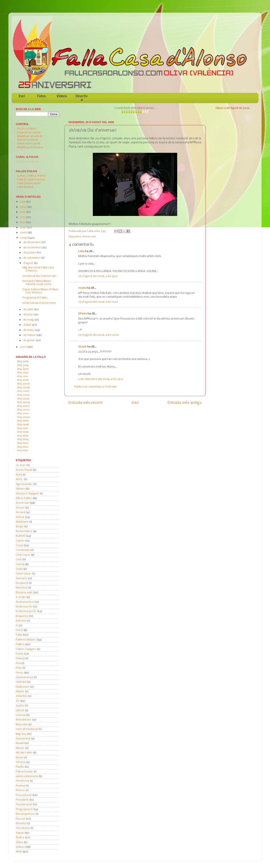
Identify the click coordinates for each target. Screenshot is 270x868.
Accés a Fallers (27, 129)
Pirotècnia (22, 781)
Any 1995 (23, 436)
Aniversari (89, 237)
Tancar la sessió (28, 140)
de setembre (32, 258)
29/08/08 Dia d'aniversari (39, 276)
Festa (20, 654)
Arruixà (21, 512)
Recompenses (25, 814)
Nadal (20, 743)
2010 (23, 228)
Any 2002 (23, 410)
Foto (19, 668)
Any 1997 (23, 428)
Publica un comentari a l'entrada (95, 387)
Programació (24, 809)
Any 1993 (23, 443)
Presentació (24, 795)
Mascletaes (24, 720)
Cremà (20, 564)
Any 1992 (23, 447)
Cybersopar (23, 574)
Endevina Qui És (26, 611)
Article (20, 517)
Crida (19, 569)
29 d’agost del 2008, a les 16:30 (99, 335)
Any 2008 (23, 388)
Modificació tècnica (30, 147)
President (22, 800)
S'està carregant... (28, 162)
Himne (20, 692)
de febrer (30, 335)
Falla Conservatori (29, 183)
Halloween (23, 687)
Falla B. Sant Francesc (32, 180)
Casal (19, 545)
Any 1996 (23, 432)
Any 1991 (22, 451)
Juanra (20, 706)
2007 (24, 347)
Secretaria (23, 828)
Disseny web (24, 593)
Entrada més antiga (184, 403)
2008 (24, 238)
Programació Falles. (35, 298)
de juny (28, 315)
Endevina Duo (25, 602)
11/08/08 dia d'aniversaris (39, 303)
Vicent (82, 347)
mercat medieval (27, 729)
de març (29, 330)
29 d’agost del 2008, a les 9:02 (98, 302)
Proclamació (24, 805)
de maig (29, 320)
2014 (23, 207)
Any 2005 (23, 399)
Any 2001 (23, 413)
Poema (20, 786)
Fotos (42, 96)
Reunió (20, 819)
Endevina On (24, 607)
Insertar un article (29, 132)
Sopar (20, 833)
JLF (18, 701)
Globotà (21, 682)
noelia (82, 288)
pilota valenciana (27, 776)
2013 (23, 212)
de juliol (28, 310)
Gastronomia (24, 677)
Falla (19, 635)
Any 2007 (23, 391)
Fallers (20, 644)
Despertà (22, 583)
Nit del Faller (24, 753)
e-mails (21, 597)
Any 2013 (23, 369)
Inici (22, 96)
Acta (19, 475)
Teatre (20, 838)
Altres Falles (24, 498)
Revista (21, 823)
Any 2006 (23, 395)
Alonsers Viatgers (27, 494)
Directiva (82, 98)
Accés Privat (24, 470)
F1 (17, 626)
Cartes (20, 541)
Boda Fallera (24, 531)
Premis (20, 790)
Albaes (20, 489)
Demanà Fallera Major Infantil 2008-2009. (37, 283)
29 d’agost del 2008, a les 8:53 (98, 276)
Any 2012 (23, 373)
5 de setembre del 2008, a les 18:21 (101, 379)
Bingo (20, 527)
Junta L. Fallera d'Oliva (31, 176)
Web (19, 852)
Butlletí (20, 536)
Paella (20, 767)
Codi (19, 560)
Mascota (22, 725)
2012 (23, 217)
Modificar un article (30, 136)
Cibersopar (23, 555)
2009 (24, 233)
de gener (29, 340)
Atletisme (22, 522)
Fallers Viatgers (26, 649)
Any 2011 (22, 376)
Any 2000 (24, 417)
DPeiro (83, 314)
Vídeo (20, 842)
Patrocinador (24, 772)
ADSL (19, 479)
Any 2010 (23, 380)
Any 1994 (23, 439)
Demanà (21, 578)
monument (23, 739)
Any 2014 (23, 365)
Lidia (91, 231)
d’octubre (30, 253)
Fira (18, 663)
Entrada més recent (86, 403)
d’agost (28, 263)
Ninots (20, 748)
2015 (23, 202)
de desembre (32, 242)
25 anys (21, 465)
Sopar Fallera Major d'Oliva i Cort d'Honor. (41, 291)
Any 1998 (23, 425)
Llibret (20, 710)
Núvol (20, 758)
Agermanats (24, 484)
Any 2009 (23, 384)
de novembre (32, 248)
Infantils (21, 696)
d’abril (28, 325)
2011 (23, 222)
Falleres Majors (26, 640)
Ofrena (21, 762)
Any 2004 (23, 402)
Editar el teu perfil (29, 144)
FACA (19, 630)
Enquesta (22, 616)
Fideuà (20, 658)
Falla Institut (25, 187)
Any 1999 (23, 421)
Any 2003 (23, 406)
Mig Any (21, 734)
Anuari (20, 508)
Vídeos (62, 96)
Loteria (20, 715)
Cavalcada (23, 550)
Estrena (21, 621)
